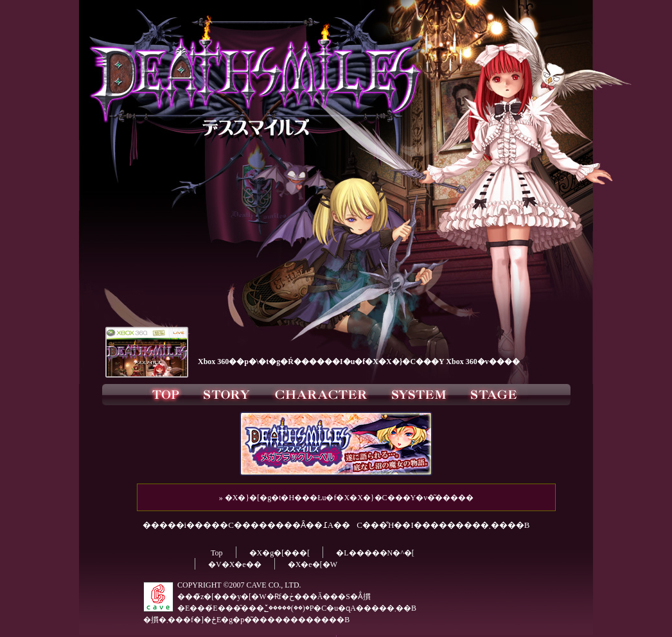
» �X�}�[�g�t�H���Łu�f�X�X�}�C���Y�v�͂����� (347, 498)
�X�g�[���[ (280, 553)
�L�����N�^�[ (375, 553)
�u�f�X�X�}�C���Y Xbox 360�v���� (431, 362)
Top (217, 553)
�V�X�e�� (235, 564)
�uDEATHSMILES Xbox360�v (146, 351)
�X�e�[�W (313, 564)
